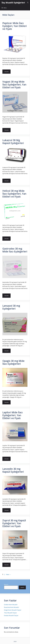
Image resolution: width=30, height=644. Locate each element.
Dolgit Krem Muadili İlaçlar (13, 610)
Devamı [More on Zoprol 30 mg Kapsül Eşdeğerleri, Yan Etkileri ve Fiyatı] (6, 565)
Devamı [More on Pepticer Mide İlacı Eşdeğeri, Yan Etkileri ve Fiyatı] (6, 72)
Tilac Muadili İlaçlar (10, 613)
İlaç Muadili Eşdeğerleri (13, 3)
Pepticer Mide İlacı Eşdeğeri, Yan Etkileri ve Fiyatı (15, 26)
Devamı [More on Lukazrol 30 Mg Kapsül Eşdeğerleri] (6, 181)
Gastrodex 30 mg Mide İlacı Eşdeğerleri (15, 250)
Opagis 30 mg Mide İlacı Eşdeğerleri (13, 362)
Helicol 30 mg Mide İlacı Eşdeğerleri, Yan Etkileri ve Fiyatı (14, 194)
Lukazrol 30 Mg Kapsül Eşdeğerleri (13, 142)
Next (9, 574)
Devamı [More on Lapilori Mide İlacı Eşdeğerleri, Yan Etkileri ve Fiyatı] (6, 459)
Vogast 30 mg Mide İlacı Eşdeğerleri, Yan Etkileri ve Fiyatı (14, 85)
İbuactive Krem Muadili (11, 607)
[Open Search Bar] (28, 3)
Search (6, 584)
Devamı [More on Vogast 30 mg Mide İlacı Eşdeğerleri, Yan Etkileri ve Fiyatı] (6, 130)
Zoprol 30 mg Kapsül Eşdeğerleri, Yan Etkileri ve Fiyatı (14, 523)
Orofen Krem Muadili (11, 605)
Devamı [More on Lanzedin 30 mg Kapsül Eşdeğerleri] (6, 510)
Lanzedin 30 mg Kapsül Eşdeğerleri (13, 470)
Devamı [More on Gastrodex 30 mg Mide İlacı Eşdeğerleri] (6, 296)
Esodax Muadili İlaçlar (11, 615)
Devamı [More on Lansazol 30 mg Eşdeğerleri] (6, 351)
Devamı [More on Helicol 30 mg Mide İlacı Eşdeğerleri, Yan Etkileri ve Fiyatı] (6, 239)
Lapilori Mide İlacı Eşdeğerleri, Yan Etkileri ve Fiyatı (13, 415)
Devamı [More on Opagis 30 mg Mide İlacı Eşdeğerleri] (6, 402)
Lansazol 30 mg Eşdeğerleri (11, 307)
